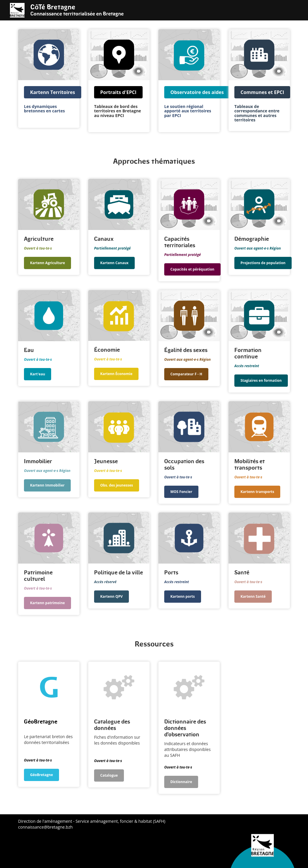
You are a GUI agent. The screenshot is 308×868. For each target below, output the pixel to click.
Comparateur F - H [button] (186, 374)
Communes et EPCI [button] (262, 92)
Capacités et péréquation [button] (192, 269)
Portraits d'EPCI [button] (118, 92)
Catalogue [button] (109, 775)
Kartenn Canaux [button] (114, 263)
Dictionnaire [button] (181, 782)
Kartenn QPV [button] (111, 596)
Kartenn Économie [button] (116, 374)
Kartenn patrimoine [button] (47, 603)
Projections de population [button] (263, 263)
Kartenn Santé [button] (253, 596)
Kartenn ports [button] (183, 596)
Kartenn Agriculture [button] (47, 263)
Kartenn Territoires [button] (53, 92)
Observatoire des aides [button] (197, 92)
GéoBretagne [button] (41, 775)
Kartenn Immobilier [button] (47, 485)
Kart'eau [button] (38, 374)
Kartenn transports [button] (257, 492)
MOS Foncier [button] (181, 492)
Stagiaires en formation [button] (261, 380)
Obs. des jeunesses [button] (117, 485)
